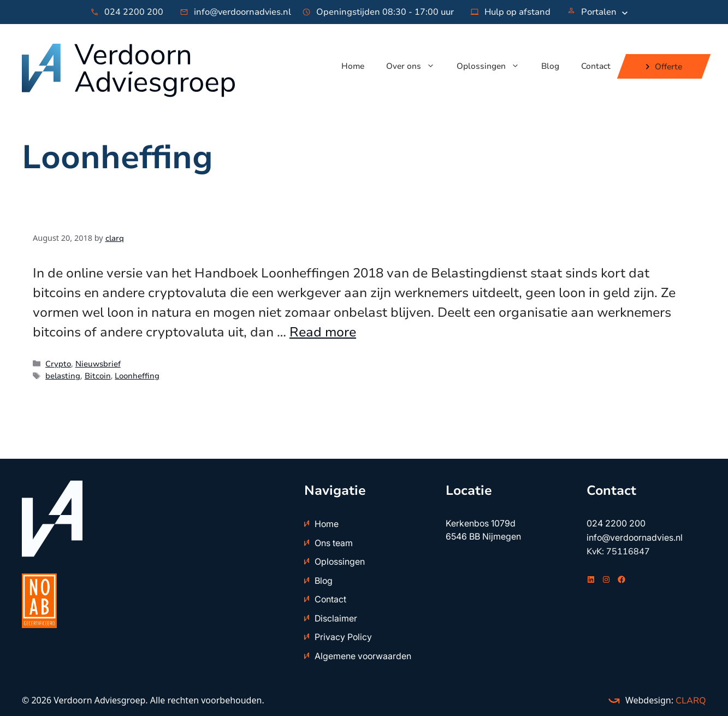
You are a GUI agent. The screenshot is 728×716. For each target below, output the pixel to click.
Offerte (668, 66)
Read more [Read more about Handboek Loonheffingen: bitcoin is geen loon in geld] (323, 332)
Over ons (416, 66)
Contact (596, 66)
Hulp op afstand (517, 12)
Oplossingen (493, 66)
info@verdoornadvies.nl (242, 12)
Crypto (58, 364)
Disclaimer (336, 618)
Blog (550, 66)
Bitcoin (98, 376)
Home (353, 66)
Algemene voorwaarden (363, 656)
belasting (63, 376)
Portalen (599, 12)
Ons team (334, 543)
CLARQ (690, 701)
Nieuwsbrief (98, 364)
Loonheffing (137, 376)
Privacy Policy (343, 637)
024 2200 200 (134, 12)
